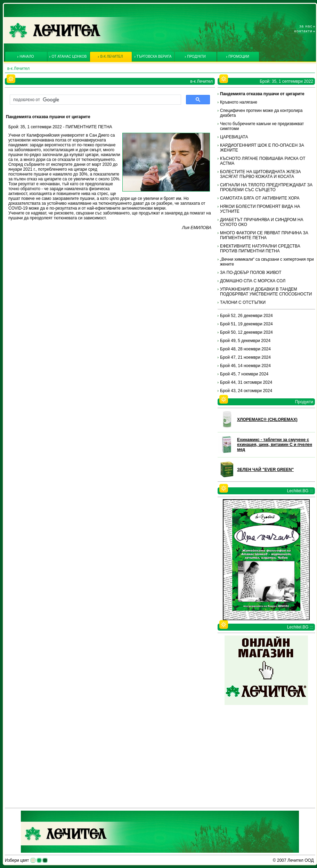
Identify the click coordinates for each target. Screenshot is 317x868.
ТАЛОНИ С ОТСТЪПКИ (243, 302)
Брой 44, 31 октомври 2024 (246, 382)
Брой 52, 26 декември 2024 (246, 316)
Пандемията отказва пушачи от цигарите (262, 94)
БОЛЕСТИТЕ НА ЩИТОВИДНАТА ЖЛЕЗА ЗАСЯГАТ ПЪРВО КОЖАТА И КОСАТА (260, 174)
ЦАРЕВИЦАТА (234, 137)
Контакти (303, 31)
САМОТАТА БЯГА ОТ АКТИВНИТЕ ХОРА (260, 198)
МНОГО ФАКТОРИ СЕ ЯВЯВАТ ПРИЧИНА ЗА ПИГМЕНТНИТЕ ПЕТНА (264, 235)
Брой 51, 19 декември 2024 (246, 324)
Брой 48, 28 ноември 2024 (245, 349)
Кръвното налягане (239, 102)
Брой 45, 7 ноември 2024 (244, 374)
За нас (306, 26)
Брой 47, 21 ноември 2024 (245, 357)
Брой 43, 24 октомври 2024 (246, 391)
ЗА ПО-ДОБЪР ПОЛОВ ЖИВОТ (251, 273)
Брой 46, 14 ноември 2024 (245, 366)
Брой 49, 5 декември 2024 (245, 341)
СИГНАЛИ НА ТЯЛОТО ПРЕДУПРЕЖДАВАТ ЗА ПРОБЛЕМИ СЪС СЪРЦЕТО (266, 187)
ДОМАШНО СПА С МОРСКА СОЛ (253, 281)
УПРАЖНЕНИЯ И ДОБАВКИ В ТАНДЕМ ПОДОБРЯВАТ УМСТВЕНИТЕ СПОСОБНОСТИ (266, 292)
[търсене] (95, 100)
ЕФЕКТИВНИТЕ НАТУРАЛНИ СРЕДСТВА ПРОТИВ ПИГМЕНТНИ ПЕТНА (260, 249)
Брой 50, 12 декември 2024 (246, 332)
